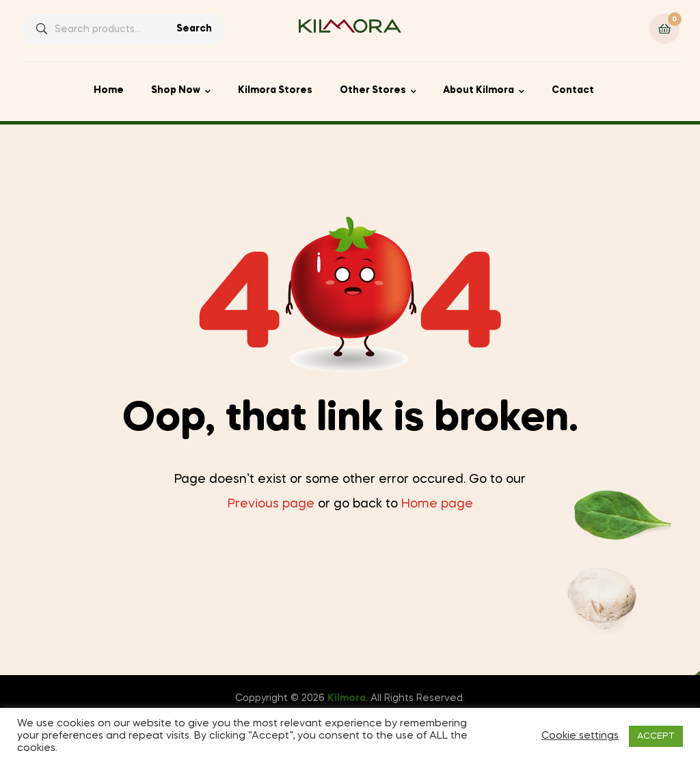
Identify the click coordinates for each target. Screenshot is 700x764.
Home (109, 90)
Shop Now (176, 90)
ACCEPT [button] (656, 736)
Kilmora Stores (275, 90)
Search (194, 29)
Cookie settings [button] (580, 736)
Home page (437, 504)
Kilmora (347, 698)
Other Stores (373, 90)
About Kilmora (479, 90)
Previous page (271, 504)
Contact (573, 90)
